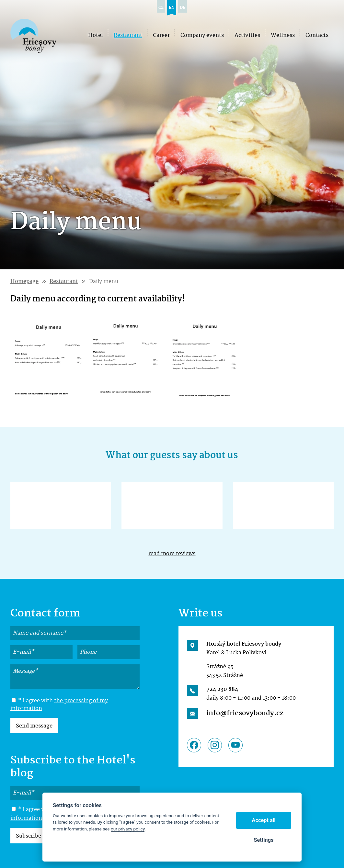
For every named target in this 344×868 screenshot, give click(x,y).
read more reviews (172, 554)
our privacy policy (128, 829)
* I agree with (59, 705)
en (172, 8)
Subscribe (29, 836)
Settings (264, 840)
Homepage (24, 282)
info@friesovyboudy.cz (245, 713)
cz (161, 8)
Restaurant (64, 282)
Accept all (264, 820)
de (183, 8)
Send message (34, 726)
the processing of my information (59, 705)
